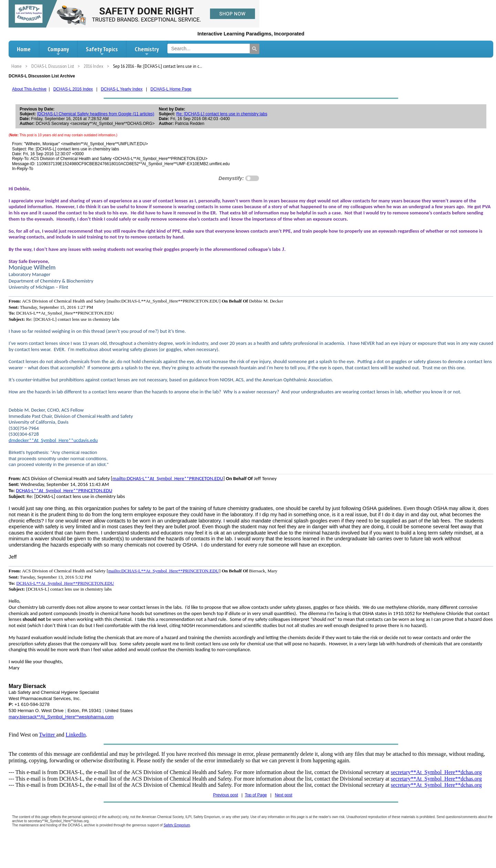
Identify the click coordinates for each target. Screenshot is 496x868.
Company (58, 51)
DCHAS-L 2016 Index (73, 89)
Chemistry (147, 51)
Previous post (225, 795)
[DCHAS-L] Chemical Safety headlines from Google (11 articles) (96, 114)
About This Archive (29, 89)
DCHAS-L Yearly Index (122, 89)
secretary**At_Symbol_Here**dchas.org (436, 772)
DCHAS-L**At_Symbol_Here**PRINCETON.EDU (64, 490)
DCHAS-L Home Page (171, 89)
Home (24, 49)
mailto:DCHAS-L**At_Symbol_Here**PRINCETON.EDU (168, 478)
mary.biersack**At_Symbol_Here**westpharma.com (61, 717)
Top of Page (256, 795)
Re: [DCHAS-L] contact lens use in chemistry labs (222, 114)
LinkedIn (76, 735)
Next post (284, 795)
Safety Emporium (177, 825)
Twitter (48, 735)
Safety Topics (102, 51)
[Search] (255, 49)
